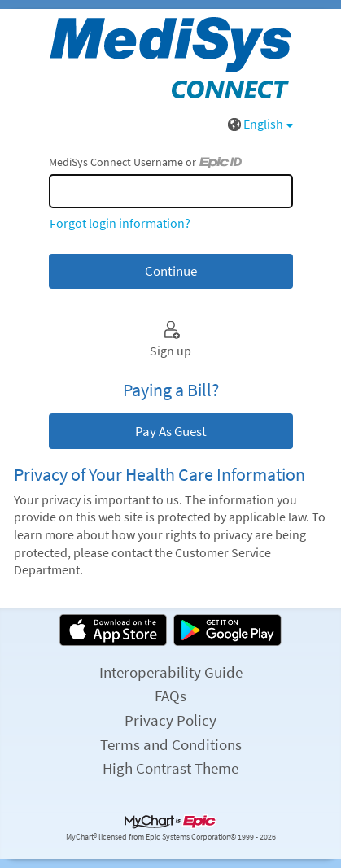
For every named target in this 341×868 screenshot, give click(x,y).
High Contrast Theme (170, 768)
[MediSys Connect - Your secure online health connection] (170, 58)
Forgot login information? (120, 223)
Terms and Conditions (171, 744)
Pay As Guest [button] (171, 431)
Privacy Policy (170, 720)
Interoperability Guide (171, 672)
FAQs (170, 696)
